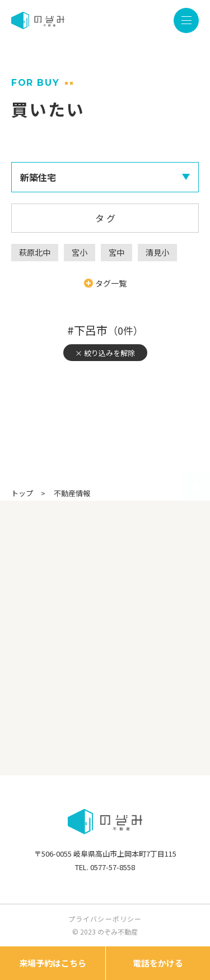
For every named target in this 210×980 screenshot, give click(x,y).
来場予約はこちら (53, 963)
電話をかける (158, 963)
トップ (22, 493)
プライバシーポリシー (105, 919)
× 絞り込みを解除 (105, 353)
